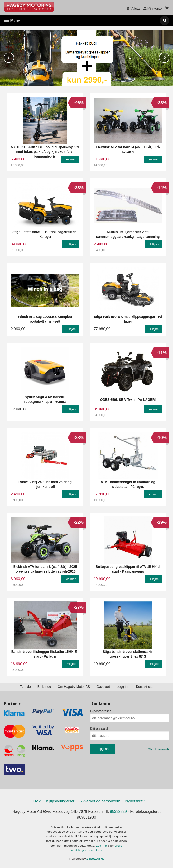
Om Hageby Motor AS (74, 687)
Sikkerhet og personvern (100, 801)
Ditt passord (99, 729)
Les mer (102, 846)
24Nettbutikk (95, 859)
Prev (14, 57)
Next (169, 57)
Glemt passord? (159, 749)
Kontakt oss (145, 687)
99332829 (118, 812)
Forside (25, 687)
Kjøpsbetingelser (60, 801)
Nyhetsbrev (135, 801)
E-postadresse (101, 711)
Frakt (37, 801)
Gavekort (103, 687)
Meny (12, 20)
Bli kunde (44, 687)
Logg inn (123, 687)
